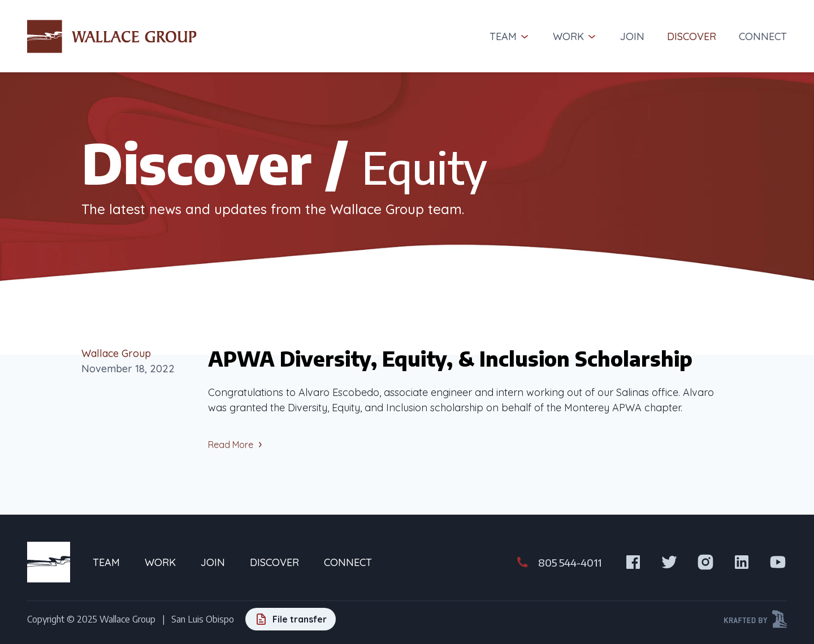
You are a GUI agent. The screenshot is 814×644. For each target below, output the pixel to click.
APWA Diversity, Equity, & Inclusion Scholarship (450, 358)
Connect (763, 36)
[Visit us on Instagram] (705, 562)
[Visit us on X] (669, 562)
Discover (692, 36)
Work (575, 36)
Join (632, 36)
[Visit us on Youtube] (778, 562)
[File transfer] (291, 619)
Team (510, 36)
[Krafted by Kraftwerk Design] (755, 619)
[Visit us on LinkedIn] (742, 562)
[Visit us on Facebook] (633, 562)
